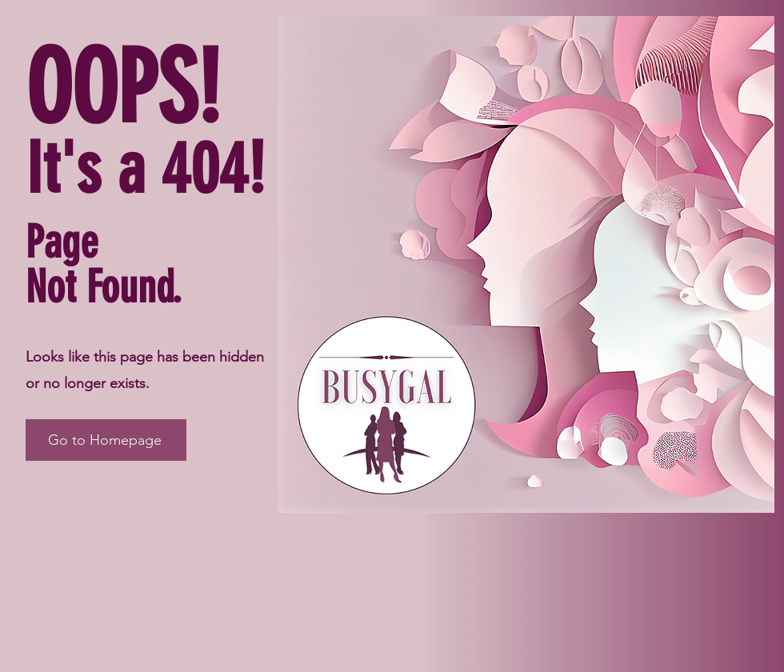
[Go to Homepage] (106, 440)
